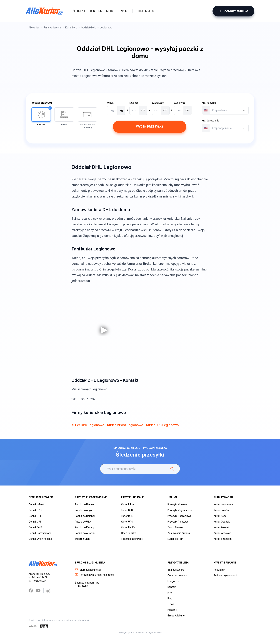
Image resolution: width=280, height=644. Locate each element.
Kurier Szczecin (223, 539)
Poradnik (172, 610)
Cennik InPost (36, 504)
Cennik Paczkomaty (40, 533)
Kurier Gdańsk (222, 522)
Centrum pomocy (102, 11)
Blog (170, 598)
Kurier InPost (128, 504)
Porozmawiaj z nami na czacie (94, 575)
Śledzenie (79, 11)
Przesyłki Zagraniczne (180, 510)
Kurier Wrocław (222, 533)
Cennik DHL (35, 516)
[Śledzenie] (172, 469)
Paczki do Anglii (84, 510)
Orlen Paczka (129, 533)
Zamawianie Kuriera (179, 533)
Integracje (173, 581)
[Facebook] (31, 591)
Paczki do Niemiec (85, 504)
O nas (171, 604)
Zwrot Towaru (176, 527)
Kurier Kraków (222, 510)
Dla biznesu (146, 11)
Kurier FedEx (128, 527)
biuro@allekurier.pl (88, 570)
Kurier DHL (71, 28)
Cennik (122, 11)
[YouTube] (38, 591)
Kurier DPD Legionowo (88, 425)
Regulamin (220, 570)
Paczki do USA (83, 522)
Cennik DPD (35, 510)
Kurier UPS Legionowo (162, 425)
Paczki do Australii (85, 533)
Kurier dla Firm (175, 539)
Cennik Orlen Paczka (40, 539)
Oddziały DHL (88, 28)
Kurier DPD (127, 510)
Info (170, 593)
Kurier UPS (127, 522)
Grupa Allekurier (177, 616)
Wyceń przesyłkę (150, 127)
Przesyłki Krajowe (177, 504)
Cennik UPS (35, 522)
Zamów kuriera (233, 11)
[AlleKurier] (44, 11)
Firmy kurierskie (52, 28)
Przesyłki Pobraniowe (179, 516)
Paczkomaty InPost (132, 539)
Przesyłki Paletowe (178, 522)
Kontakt (172, 587)
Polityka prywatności (225, 575)
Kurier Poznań (222, 527)
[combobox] (229, 110)
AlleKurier (34, 28)
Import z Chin (82, 539)
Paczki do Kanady (85, 527)
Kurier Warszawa (223, 504)
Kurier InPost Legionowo (125, 425)
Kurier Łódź (220, 516)
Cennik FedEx (36, 527)
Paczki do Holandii (85, 516)
